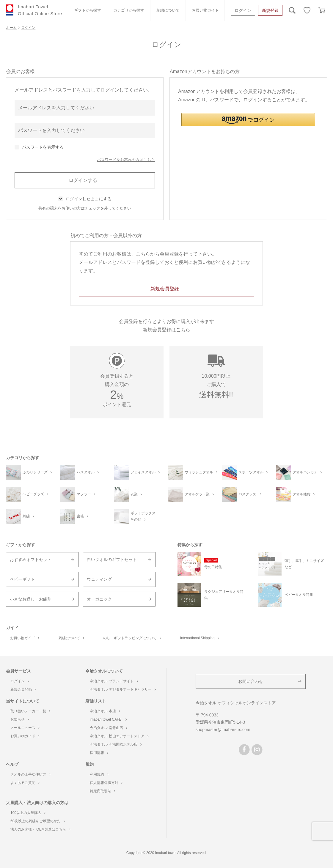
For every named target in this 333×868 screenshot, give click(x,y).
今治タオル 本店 (105, 711)
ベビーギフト (22, 579)
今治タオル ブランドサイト (114, 681)
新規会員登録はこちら (166, 330)
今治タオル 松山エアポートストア (119, 736)
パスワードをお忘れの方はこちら (126, 160)
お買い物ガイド (205, 10)
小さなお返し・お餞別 (31, 599)
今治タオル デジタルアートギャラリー (123, 689)
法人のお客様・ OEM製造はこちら (40, 829)
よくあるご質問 (25, 783)
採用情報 (99, 753)
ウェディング (99, 579)
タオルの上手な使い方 (30, 774)
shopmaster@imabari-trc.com (223, 730)
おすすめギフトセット (31, 560)
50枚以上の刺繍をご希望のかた (38, 821)
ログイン (243, 10)
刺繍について (168, 10)
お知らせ (20, 719)
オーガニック (99, 599)
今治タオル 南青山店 (108, 728)
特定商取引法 (103, 791)
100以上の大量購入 (28, 813)
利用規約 (99, 774)
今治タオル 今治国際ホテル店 (116, 744)
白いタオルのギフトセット (112, 560)
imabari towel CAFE (108, 719)
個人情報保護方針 (106, 783)
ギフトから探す (88, 10)
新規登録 (270, 10)
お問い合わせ (251, 681)
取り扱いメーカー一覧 (30, 711)
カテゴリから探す (129, 10)
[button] (248, 120)
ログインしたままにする (89, 199)
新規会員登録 (23, 689)
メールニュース (25, 728)
